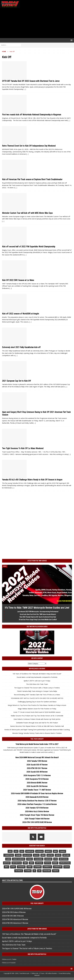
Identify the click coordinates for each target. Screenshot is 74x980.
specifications (65, 863)
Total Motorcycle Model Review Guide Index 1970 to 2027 (37, 744)
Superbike (38, 867)
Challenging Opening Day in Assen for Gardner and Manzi (37, 702)
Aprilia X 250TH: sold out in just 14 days (37, 681)
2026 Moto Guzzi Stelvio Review (37, 811)
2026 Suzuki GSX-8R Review (37, 772)
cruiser (18, 855)
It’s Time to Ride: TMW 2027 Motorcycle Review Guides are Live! (37, 608)
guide (8, 859)
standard (21, 867)
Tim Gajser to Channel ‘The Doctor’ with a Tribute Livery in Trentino (37, 688)
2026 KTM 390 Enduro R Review (14, 912)
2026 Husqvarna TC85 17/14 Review (37, 775)
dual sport (27, 855)
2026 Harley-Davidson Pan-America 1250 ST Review (37, 801)
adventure (30, 851)
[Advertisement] (37, 23)
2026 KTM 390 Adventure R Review (15, 919)
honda (29, 859)
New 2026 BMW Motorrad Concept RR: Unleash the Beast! (37, 757)
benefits (48, 851)
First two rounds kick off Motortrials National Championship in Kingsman (32, 115)
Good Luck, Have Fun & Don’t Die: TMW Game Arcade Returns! (38, 614)
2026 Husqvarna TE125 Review (37, 779)
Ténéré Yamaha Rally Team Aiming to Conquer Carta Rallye (37, 691)
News (31, 863)
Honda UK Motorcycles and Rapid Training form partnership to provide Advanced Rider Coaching (37, 730)
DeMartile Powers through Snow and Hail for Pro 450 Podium (37, 723)
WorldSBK (47, 871)
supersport (58, 867)
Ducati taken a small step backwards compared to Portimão (37, 677)
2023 (16, 851)
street (29, 867)
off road (39, 863)
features (66, 855)
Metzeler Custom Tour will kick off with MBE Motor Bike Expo (27, 213)
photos (48, 863)
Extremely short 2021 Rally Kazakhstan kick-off (21, 347)
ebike (43, 855)
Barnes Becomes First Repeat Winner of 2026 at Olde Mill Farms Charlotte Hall (37, 726)
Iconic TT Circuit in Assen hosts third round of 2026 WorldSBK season (37, 712)
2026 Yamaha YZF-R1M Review (37, 808)
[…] (25, 89)
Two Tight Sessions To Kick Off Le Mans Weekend (23, 448)
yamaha (56, 871)
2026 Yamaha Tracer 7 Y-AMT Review (37, 790)
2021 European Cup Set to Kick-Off (16, 381)
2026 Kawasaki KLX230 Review (37, 797)
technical (19, 871)
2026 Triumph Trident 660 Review (37, 819)
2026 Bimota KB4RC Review (37, 783)
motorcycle (17, 863)
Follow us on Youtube (9, 963)
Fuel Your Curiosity (37, 739)
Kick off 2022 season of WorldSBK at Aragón (21, 314)
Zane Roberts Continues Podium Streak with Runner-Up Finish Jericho (37, 719)
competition (9, 855)
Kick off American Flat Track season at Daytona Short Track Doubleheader (32, 179)
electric (50, 855)
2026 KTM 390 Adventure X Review (15, 923)
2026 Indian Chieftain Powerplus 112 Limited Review (37, 804)
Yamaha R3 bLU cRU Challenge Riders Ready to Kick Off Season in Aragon (32, 480)
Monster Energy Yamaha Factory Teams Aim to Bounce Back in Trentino (37, 733)
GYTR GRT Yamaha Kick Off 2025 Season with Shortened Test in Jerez (31, 81)
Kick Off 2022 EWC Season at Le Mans (18, 280)
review (55, 863)
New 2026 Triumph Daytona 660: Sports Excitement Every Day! (38, 617)
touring (28, 871)
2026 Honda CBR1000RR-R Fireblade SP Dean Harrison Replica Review (37, 793)
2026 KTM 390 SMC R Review (13, 916)
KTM (56, 859)
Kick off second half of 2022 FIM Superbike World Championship (29, 247)
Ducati (36, 855)
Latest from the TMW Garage (37, 561)
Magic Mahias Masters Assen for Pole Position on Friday (37, 709)
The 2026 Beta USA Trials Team (37, 684)
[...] (54, 752)
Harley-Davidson (19, 859)
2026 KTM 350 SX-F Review (37, 768)
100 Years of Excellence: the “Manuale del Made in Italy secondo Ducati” (37, 674)
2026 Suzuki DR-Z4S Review (37, 786)
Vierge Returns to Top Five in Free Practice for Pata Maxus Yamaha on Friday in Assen (37, 705)
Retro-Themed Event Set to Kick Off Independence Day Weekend (29, 146)
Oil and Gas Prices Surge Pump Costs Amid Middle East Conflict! (38, 620)
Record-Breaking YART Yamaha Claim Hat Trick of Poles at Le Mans (37, 695)
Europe (58, 855)
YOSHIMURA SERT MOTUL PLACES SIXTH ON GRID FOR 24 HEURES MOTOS (37, 698)
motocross (64, 859)
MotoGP (7, 863)
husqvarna (39, 859)
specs (7, 867)
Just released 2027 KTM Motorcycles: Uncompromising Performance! (38, 612)
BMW (55, 851)
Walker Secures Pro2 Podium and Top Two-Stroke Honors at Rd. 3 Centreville (37, 716)
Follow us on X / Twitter (9, 959)
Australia (39, 851)
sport (13, 867)
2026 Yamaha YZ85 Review (37, 761)
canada (62, 851)
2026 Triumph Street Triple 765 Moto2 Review (37, 815)
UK (34, 871)
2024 (22, 851)
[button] (71, 40)
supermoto (47, 867)
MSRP (25, 863)
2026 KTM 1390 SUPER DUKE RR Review (37, 822)
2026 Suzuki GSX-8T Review (37, 765)
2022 (10, 851)
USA (39, 871)
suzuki (67, 867)
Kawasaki (48, 859)
